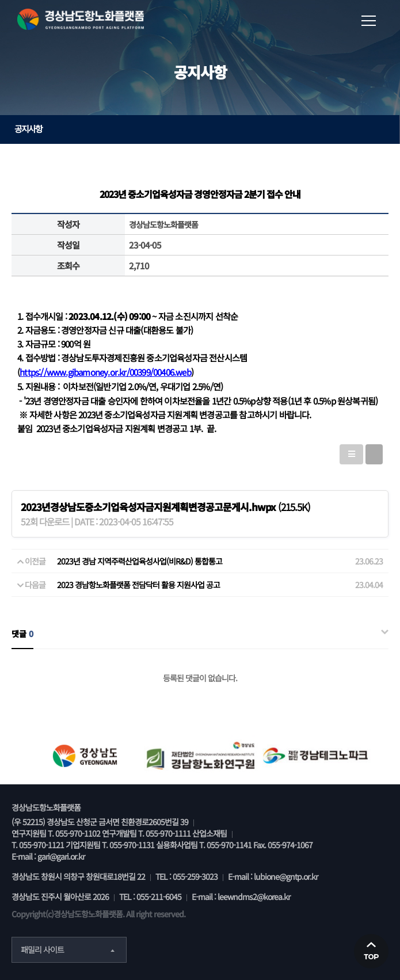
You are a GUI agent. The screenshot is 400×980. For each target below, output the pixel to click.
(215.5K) (165, 507)
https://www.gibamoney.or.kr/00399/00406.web (105, 372)
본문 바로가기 (0, 0)
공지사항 (203, 129)
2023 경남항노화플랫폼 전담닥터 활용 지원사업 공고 (138, 585)
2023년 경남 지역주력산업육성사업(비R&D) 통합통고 (140, 561)
